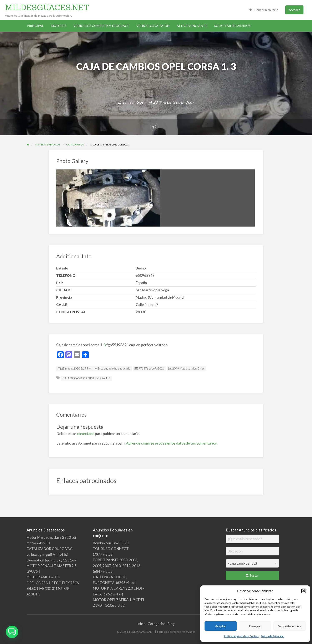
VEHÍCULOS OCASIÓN (153, 26)
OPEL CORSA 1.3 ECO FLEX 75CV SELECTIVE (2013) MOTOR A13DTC (53, 588)
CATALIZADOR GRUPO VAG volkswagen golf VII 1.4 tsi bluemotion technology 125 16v (51, 554)
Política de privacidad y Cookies (241, 636)
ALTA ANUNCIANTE (192, 26)
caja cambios (133, 102)
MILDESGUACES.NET (47, 7)
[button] (304, 591)
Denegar (255, 626)
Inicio (141, 624)
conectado (86, 434)
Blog (171, 624)
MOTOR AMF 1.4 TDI (43, 577)
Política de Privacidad (273, 636)
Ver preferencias (290, 626)
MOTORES (59, 26)
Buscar (252, 575)
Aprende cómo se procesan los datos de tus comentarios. (172, 443)
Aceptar (221, 626)
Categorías (157, 624)
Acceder (294, 10)
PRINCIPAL (35, 26)
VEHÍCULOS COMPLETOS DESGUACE (101, 26)
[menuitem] (264, 10)
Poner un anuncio (264, 10)
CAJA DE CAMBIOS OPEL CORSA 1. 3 (86, 378)
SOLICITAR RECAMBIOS (232, 26)
